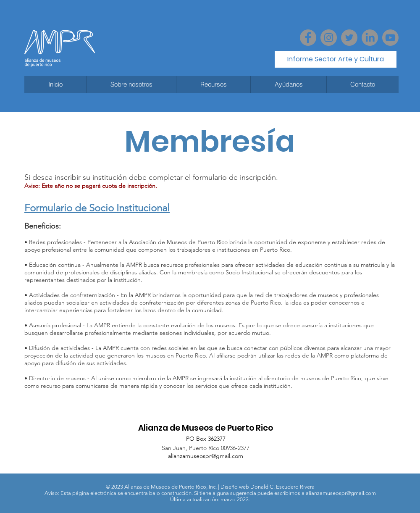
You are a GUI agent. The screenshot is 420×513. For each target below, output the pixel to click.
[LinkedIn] (370, 38)
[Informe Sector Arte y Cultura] (336, 59)
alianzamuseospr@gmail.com (206, 456)
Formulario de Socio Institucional (97, 208)
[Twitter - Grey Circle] (349, 38)
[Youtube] (390, 38)
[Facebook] (308, 38)
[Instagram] (329, 38)
